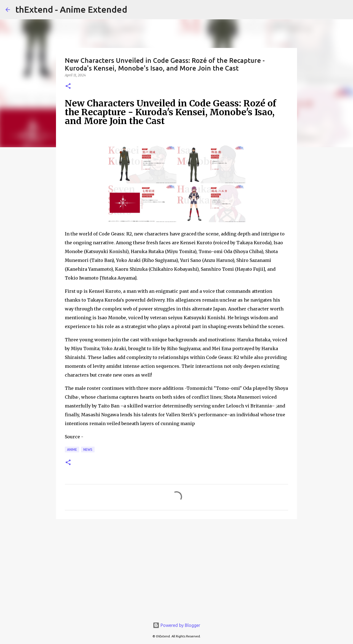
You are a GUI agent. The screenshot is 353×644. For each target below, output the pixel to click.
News (88, 450)
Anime (72, 450)
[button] (68, 86)
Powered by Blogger (176, 625)
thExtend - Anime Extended (71, 9)
